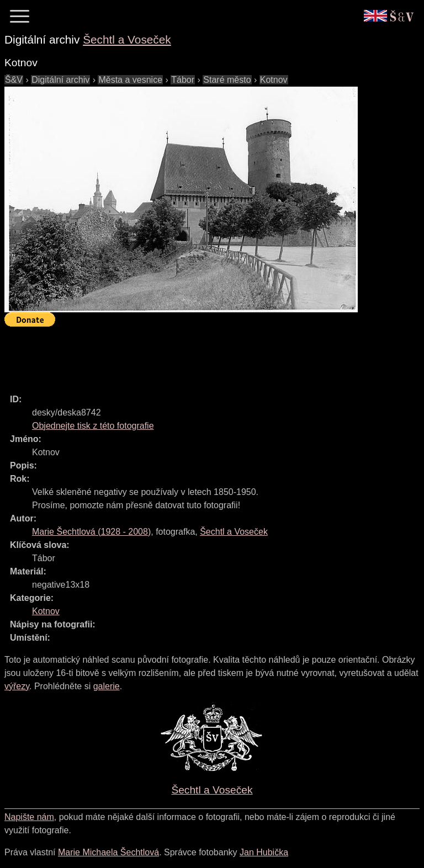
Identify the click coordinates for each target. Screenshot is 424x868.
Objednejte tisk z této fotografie (93, 426)
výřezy (17, 686)
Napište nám (29, 817)
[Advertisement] (205, 355)
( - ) (91, 532)
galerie (107, 686)
